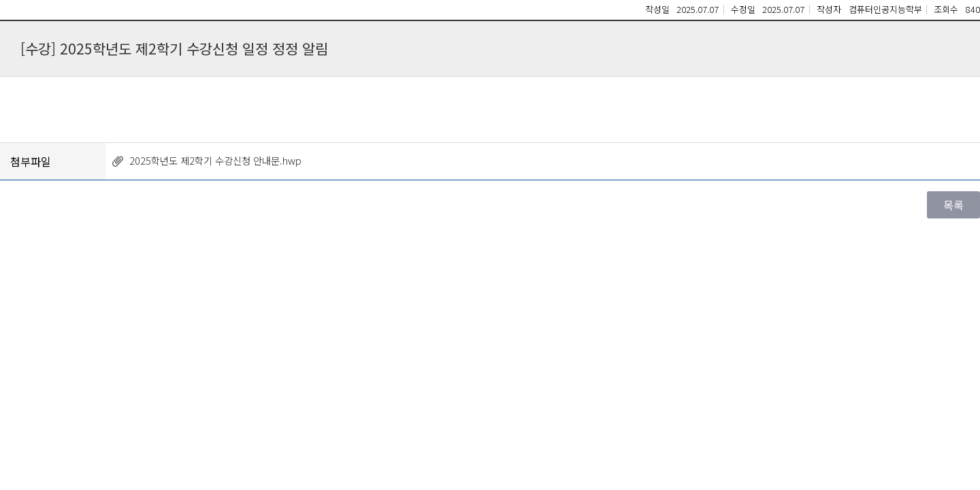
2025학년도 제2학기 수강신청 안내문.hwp (215, 160)
